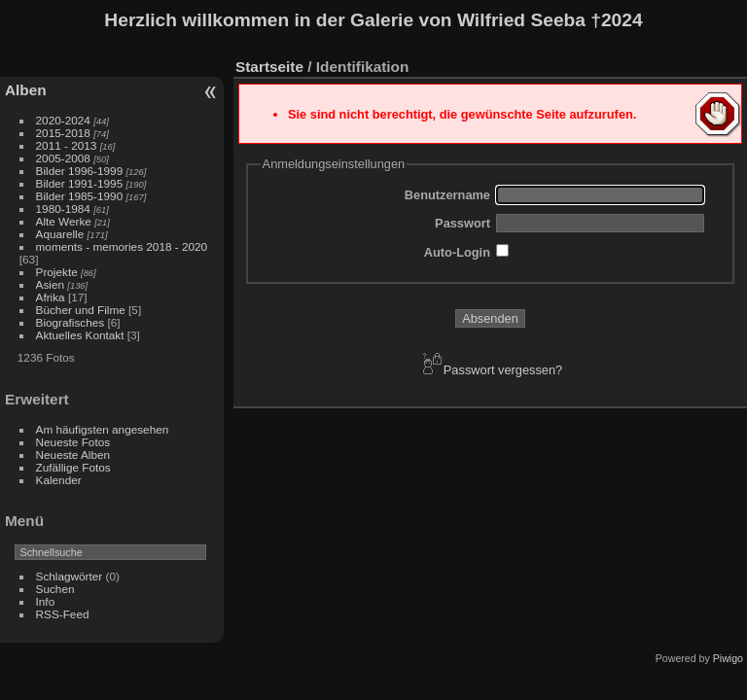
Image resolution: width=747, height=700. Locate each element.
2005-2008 (63, 158)
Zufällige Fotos (73, 467)
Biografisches (71, 322)
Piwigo (728, 658)
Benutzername (447, 195)
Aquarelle (62, 234)
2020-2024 (63, 120)
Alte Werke (64, 221)
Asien (50, 284)
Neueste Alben (73, 455)
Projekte (57, 272)
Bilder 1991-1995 (80, 183)
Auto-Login (457, 252)
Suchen (55, 589)
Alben (26, 90)
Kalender (59, 480)
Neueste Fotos (73, 442)
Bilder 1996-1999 (80, 171)
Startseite (269, 67)
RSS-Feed (63, 614)
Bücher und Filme (81, 310)
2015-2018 (63, 133)
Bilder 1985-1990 (80, 196)
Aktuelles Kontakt (80, 335)
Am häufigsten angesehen (103, 429)
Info (46, 601)
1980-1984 (63, 209)
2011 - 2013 (67, 145)
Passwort (462, 223)
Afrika (51, 297)
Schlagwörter (70, 576)
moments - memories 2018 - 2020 (122, 246)
